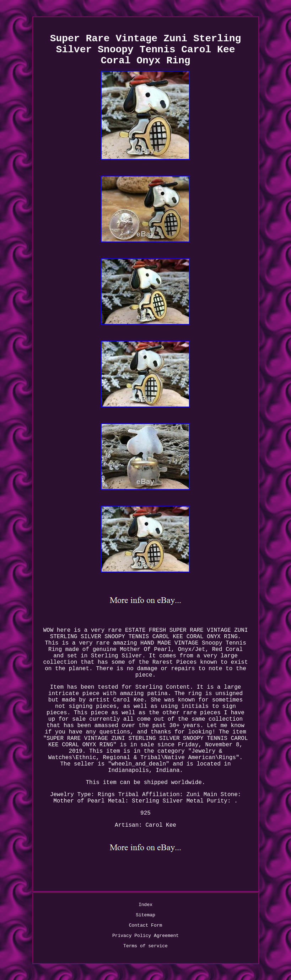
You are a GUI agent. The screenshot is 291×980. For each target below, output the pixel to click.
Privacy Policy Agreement (145, 936)
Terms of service (145, 946)
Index (145, 905)
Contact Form (146, 925)
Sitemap (145, 915)
